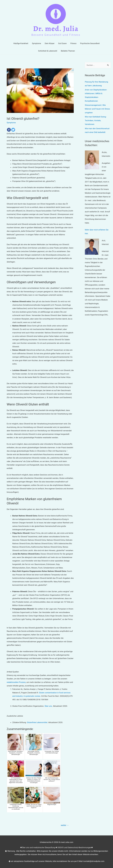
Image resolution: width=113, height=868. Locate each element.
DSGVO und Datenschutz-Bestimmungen (74, 847)
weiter (65, 825)
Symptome (11, 123)
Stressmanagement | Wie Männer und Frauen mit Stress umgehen (97, 109)
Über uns (48, 706)
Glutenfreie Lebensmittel (37, 722)
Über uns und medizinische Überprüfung (38, 847)
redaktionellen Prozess (16, 682)
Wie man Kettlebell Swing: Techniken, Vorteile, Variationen (96, 120)
